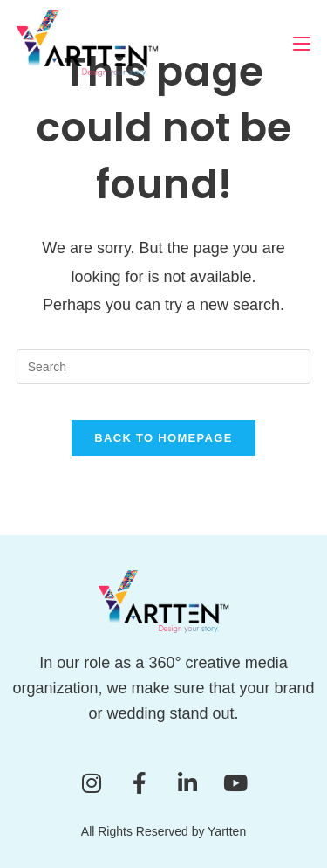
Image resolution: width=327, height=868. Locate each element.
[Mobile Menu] (302, 43)
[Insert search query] (164, 367)
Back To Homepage (163, 438)
